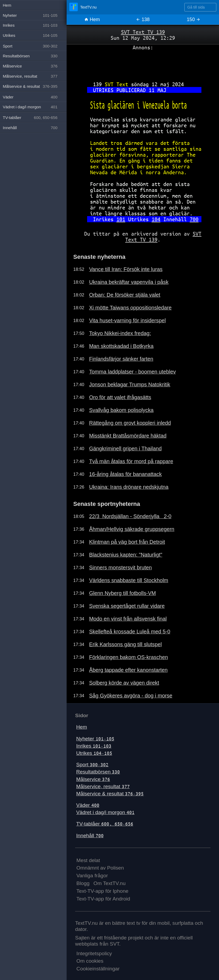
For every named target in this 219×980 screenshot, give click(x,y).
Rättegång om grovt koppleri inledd (130, 423)
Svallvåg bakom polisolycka (121, 410)
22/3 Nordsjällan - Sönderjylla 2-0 (130, 516)
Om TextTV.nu (110, 883)
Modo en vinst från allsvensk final (128, 619)
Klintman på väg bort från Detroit (127, 542)
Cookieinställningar (98, 969)
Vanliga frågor (92, 876)
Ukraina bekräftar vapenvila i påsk (129, 282)
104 (156, 219)
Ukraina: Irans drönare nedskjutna (129, 487)
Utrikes (94, 753)
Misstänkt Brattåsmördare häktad (128, 436)
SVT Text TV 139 (143, 32)
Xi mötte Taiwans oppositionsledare (130, 308)
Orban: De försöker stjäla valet (125, 295)
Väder (88, 805)
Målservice (93, 779)
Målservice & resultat (110, 794)
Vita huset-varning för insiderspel (127, 320)
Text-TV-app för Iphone (102, 891)
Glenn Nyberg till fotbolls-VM (122, 593)
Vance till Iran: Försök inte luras (126, 269)
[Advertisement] (143, 64)
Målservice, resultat (103, 786)
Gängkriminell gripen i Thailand (125, 449)
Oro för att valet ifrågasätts (120, 397)
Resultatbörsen (98, 772)
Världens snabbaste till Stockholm (129, 580)
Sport (92, 765)
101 (121, 219)
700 (194, 219)
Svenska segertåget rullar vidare (127, 606)
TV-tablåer (105, 824)
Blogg (83, 883)
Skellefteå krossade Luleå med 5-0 (130, 632)
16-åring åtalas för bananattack (125, 474)
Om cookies (90, 961)
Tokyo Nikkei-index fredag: (120, 333)
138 (143, 19)
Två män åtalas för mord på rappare (131, 461)
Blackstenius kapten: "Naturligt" (126, 555)
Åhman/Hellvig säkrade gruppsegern (132, 529)
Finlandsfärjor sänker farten (121, 359)
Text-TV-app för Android (103, 899)
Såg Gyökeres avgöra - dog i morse (131, 696)
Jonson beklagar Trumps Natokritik (130, 384)
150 (194, 19)
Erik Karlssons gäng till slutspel (125, 644)
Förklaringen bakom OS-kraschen (128, 657)
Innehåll (90, 836)
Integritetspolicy (94, 953)
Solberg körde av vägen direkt (124, 683)
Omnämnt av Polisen (100, 868)
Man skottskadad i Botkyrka (121, 346)
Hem (92, 19)
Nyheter (95, 739)
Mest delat (88, 860)
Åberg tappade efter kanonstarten (128, 670)
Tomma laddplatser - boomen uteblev (132, 372)
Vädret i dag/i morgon (105, 812)
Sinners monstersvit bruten (120, 568)
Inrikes (94, 746)
